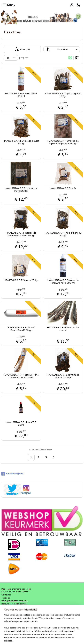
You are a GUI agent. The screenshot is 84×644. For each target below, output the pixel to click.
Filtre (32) (22, 49)
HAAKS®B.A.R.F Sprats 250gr (21, 280)
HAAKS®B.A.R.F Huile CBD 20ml (21, 423)
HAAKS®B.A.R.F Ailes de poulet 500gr (21, 142)
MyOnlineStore (42, 638)
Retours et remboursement (14, 604)
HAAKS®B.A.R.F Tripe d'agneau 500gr (63, 234)
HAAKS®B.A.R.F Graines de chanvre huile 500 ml (63, 281)
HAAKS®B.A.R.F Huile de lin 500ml (21, 95)
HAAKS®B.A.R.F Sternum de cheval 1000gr (63, 376)
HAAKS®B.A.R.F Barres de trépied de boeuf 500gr (21, 234)
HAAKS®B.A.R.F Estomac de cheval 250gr (21, 190)
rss (45, 632)
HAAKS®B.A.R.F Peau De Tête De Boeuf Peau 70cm (21, 376)
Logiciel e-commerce (58, 632)
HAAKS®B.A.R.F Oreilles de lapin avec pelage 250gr (63, 142)
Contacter (6, 595)
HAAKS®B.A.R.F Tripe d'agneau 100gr (63, 95)
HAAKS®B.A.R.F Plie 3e (63, 188)
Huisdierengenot (12, 474)
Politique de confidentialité (14, 601)
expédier (6, 598)
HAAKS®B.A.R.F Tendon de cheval (63, 329)
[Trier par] (62, 49)
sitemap (38, 632)
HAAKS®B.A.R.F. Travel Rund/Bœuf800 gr (21, 329)
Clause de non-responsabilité (16, 592)
